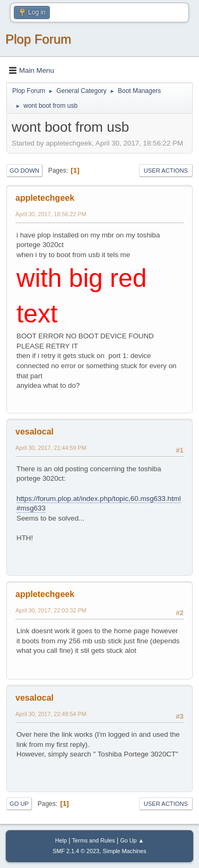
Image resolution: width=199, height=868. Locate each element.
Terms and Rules (94, 840)
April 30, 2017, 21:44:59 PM (51, 448)
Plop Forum (38, 39)
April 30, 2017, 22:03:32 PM (51, 610)
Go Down (24, 171)
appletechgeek (45, 198)
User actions (166, 171)
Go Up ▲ (132, 840)
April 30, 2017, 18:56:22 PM (51, 214)
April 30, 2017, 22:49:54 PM (51, 714)
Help (61, 840)
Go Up (19, 804)
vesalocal (34, 432)
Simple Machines (125, 851)
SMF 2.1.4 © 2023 (76, 851)
